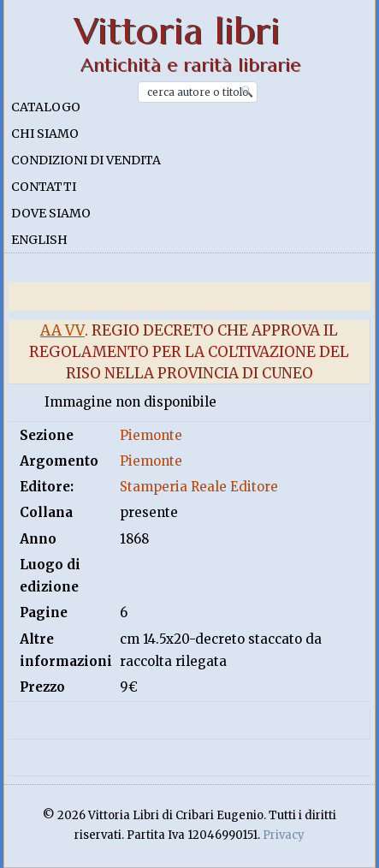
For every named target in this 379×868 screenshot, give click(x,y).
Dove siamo (51, 213)
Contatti (44, 187)
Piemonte (151, 435)
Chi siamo (45, 134)
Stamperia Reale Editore (199, 487)
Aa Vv (62, 330)
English (39, 240)
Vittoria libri (177, 31)
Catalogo (46, 107)
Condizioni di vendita (86, 160)
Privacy (284, 835)
